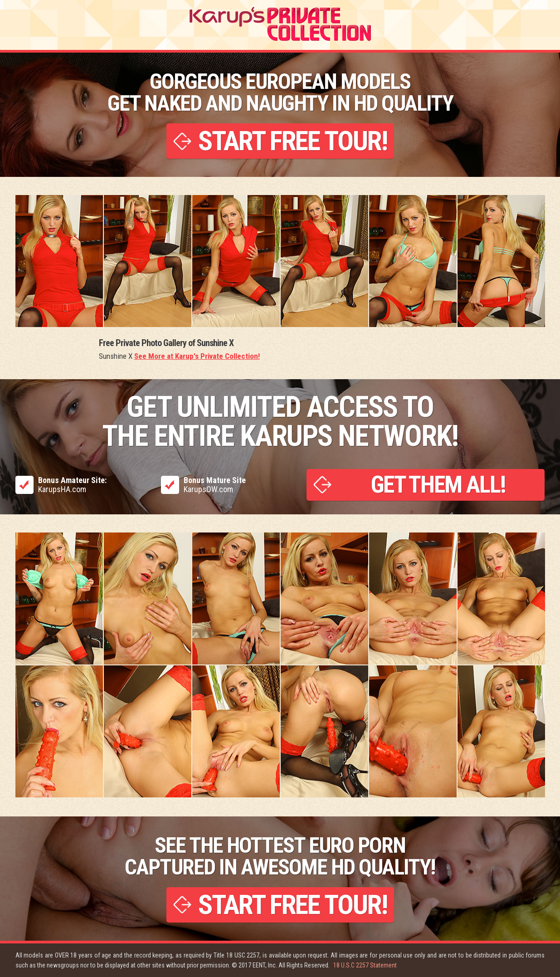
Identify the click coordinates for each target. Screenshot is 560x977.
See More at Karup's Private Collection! (197, 356)
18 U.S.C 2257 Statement (365, 965)
